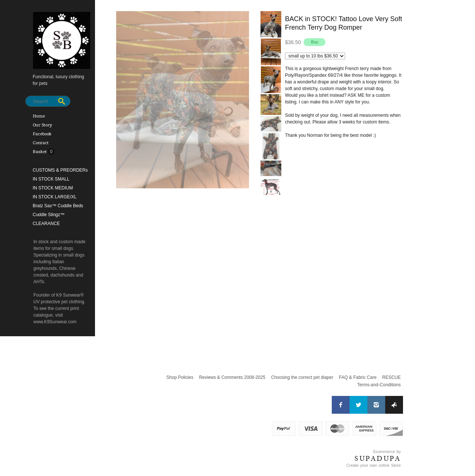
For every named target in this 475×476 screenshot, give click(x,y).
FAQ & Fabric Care (358, 377)
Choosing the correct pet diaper (302, 377)
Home (39, 116)
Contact (41, 143)
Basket (40, 152)
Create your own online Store (374, 465)
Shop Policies (180, 377)
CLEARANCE (46, 224)
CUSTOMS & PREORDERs (60, 170)
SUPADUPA (378, 459)
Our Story (42, 125)
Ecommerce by (387, 452)
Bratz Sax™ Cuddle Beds (58, 206)
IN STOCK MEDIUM (53, 188)
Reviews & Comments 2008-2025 (232, 377)
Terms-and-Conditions (379, 385)
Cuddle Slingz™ (49, 215)
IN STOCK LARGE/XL (55, 197)
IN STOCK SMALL (51, 179)
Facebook (42, 134)
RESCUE (392, 377)
